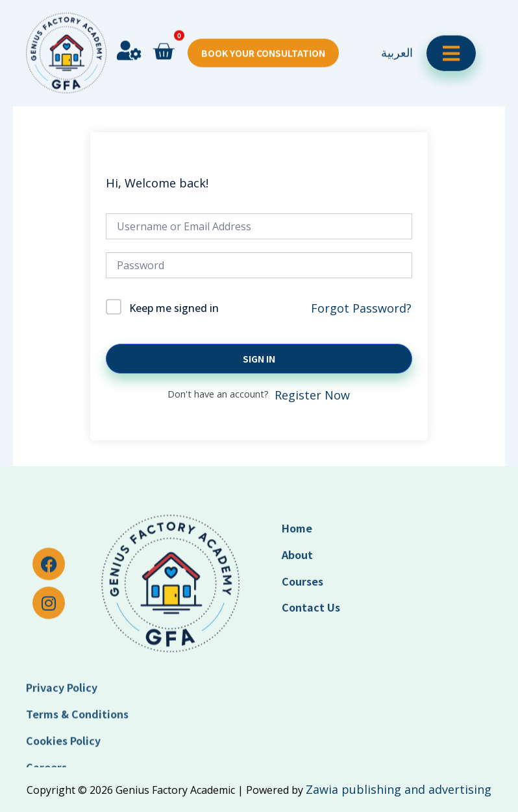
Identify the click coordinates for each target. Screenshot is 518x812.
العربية (397, 29)
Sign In (259, 359)
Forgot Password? (361, 308)
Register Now (312, 395)
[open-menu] (451, 30)
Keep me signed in (174, 308)
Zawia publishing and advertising (399, 789)
